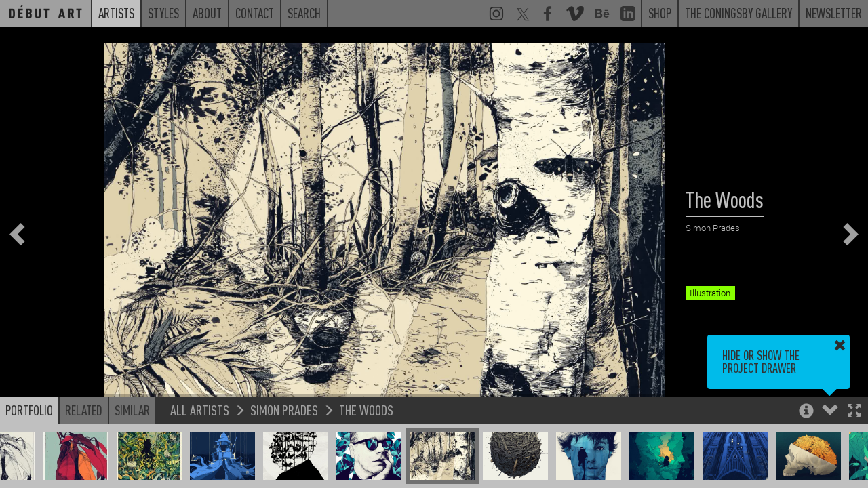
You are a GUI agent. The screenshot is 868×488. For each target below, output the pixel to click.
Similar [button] (132, 410)
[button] (854, 412)
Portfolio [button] (29, 410)
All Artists (200, 410)
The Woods (366, 410)
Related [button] (84, 410)
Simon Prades (284, 410)
